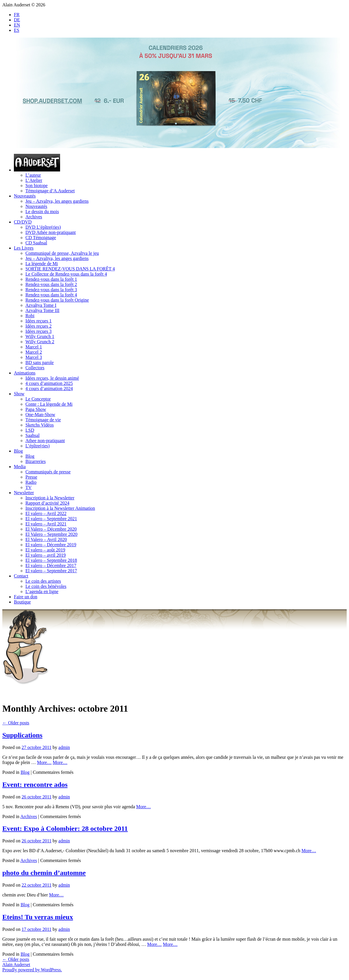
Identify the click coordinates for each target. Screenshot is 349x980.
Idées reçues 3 (39, 331)
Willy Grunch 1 (40, 336)
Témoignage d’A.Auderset (50, 191)
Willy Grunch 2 (40, 342)
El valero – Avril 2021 (46, 524)
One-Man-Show (40, 415)
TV (28, 487)
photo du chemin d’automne (44, 873)
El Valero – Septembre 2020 (51, 534)
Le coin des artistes (43, 581)
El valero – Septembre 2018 (51, 560)
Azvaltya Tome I (41, 305)
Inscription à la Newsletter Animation (60, 508)
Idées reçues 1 (39, 321)
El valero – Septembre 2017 (51, 571)
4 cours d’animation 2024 (49, 389)
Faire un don (26, 597)
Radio (31, 482)
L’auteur (33, 175)
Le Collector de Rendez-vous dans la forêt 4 (66, 274)
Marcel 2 (34, 352)
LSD (30, 430)
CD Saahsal (36, 243)
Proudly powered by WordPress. (32, 970)
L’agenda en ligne (42, 591)
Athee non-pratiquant (45, 441)
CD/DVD (23, 222)
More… (44, 762)
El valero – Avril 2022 (46, 513)
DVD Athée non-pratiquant (51, 232)
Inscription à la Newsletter (50, 498)
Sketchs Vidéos (40, 425)
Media (20, 467)
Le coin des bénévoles (46, 586)
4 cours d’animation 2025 (49, 383)
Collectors (35, 368)
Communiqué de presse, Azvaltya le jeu (62, 253)
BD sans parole (40, 362)
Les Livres (24, 248)
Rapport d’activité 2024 (47, 503)
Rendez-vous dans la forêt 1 (51, 279)
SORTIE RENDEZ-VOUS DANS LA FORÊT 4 (70, 269)
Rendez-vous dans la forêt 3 (51, 290)
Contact (21, 576)
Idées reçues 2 (39, 326)
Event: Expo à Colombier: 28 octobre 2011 (65, 828)
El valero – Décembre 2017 (51, 565)
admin (64, 747)
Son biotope (37, 186)
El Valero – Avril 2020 (46, 539)
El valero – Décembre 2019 (51, 545)
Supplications (22, 735)
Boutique (22, 602)
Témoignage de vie (43, 420)
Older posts (16, 723)
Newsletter (24, 493)
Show (19, 394)
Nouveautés (25, 196)
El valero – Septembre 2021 (51, 519)
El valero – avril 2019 (46, 555)
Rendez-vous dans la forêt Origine (57, 300)
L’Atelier (34, 180)
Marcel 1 (34, 347)
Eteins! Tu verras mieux (38, 917)
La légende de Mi (42, 264)
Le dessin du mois (42, 212)
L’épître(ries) (38, 446)
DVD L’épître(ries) (43, 227)
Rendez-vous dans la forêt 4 (51, 295)
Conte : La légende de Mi (49, 404)
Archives (34, 217)
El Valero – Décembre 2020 (51, 529)
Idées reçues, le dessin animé (52, 378)
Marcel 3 (34, 357)
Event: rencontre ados (35, 785)
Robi (30, 316)
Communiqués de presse (48, 472)
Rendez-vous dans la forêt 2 (51, 284)
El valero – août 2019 (45, 550)
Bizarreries (36, 461)
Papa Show (36, 409)
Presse (31, 477)
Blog (18, 451)
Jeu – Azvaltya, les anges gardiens (57, 201)
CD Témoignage (41, 238)
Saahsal (33, 435)
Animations (25, 373)
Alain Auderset (16, 965)
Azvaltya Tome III (42, 310)
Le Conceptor (38, 399)
